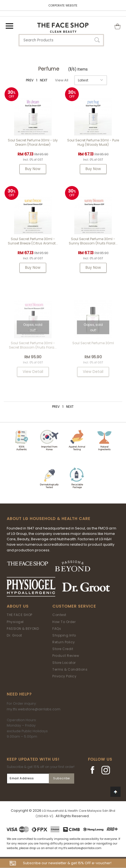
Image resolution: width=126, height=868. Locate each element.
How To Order (64, 622)
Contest (59, 615)
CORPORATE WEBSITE (63, 6)
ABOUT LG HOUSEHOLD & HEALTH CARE (49, 519)
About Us (18, 606)
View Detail (33, 372)
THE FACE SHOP (20, 615)
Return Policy (64, 642)
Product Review (66, 656)
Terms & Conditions (70, 669)
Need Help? (19, 694)
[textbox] (61, 40)
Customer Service (74, 606)
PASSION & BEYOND (23, 629)
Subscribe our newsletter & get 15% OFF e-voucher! (67, 863)
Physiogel (15, 622)
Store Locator (64, 663)
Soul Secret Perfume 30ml (93, 343)
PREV (30, 80)
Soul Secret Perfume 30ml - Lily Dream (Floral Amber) (33, 142)
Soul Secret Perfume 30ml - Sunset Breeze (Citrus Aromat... (33, 241)
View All (62, 80)
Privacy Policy (64, 676)
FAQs (57, 629)
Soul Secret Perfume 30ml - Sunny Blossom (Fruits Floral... (93, 241)
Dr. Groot (14, 635)
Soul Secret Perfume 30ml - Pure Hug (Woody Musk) (93, 142)
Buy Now (33, 169)
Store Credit (63, 649)
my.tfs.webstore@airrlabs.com (34, 709)
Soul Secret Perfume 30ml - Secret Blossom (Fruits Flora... (33, 345)
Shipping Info (64, 635)
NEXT (44, 80)
